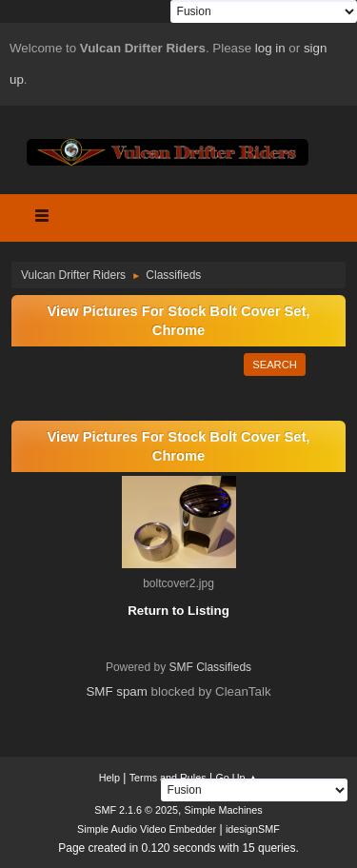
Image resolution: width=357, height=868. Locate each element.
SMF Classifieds (211, 667)
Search (275, 365)
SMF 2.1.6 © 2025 (136, 810)
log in (270, 48)
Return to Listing (178, 611)
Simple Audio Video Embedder (147, 829)
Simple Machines (224, 810)
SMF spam (116, 691)
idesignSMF (253, 829)
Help (109, 778)
